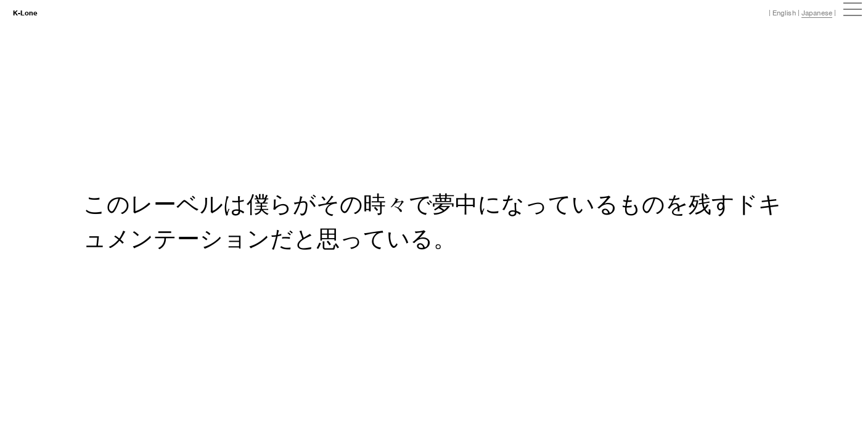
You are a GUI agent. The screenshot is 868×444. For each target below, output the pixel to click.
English (784, 13)
